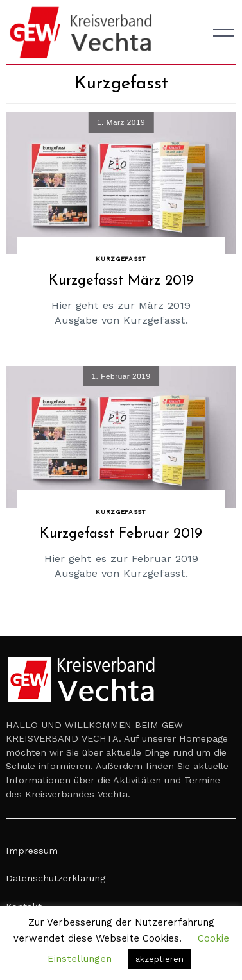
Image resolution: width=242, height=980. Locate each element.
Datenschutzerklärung (56, 878)
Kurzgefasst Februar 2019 (121, 534)
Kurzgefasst (121, 259)
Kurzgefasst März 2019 (121, 281)
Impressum (32, 851)
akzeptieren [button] (160, 959)
